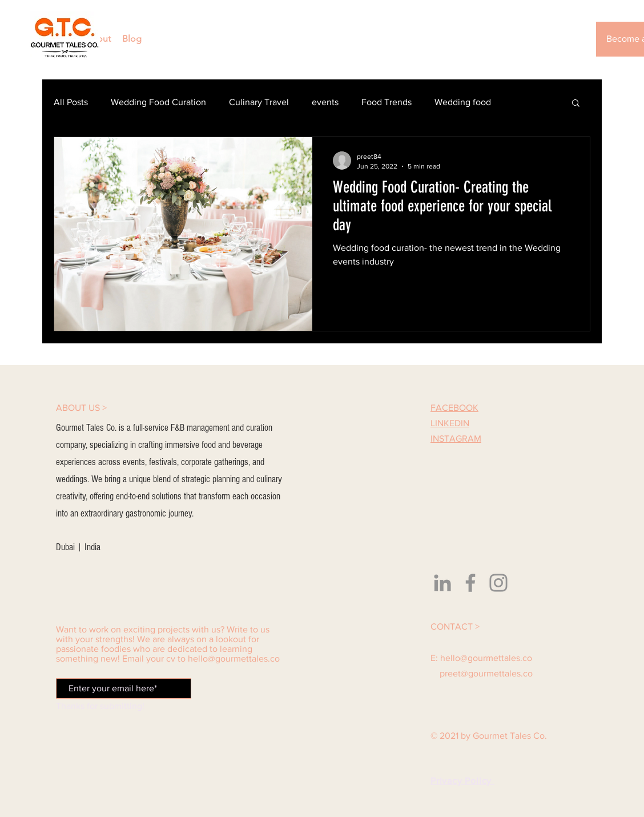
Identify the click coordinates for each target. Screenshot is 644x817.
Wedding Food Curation (158, 102)
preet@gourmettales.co (486, 673)
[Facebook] (470, 583)
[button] (576, 104)
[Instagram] (498, 583)
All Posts (71, 102)
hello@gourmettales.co (234, 658)
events (325, 102)
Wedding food (463, 102)
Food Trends (387, 102)
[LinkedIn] (442, 583)
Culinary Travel (259, 102)
